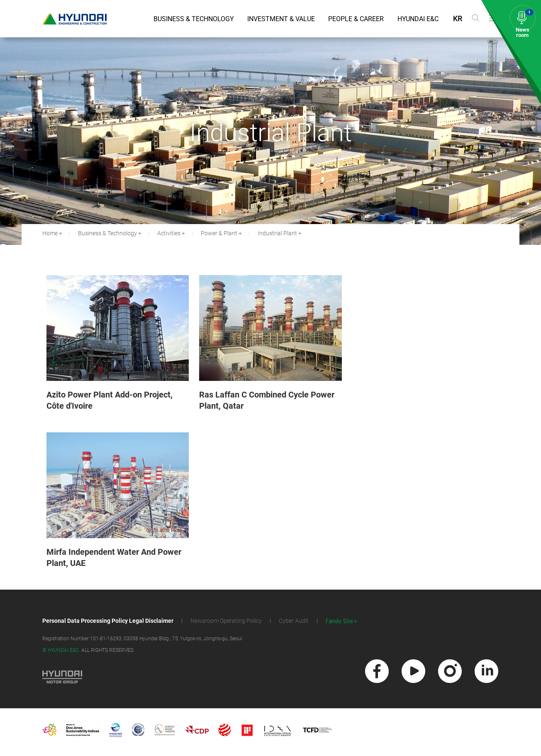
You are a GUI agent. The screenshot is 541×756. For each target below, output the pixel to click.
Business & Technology (194, 19)
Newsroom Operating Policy (226, 621)
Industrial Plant (277, 233)
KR (458, 18)
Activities (169, 233)
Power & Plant (219, 233)
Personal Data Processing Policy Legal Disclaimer (108, 621)
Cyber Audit (294, 621)
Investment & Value (281, 19)
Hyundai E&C (418, 19)
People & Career (356, 19)
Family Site (339, 621)
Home (50, 233)
